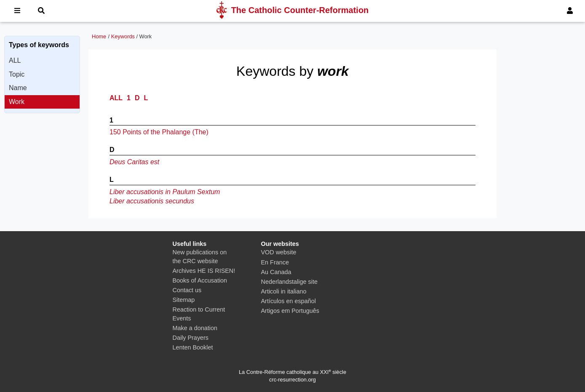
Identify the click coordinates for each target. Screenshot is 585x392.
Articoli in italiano (284, 291)
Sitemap (184, 300)
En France (275, 262)
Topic (17, 74)
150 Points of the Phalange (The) (159, 132)
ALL (15, 60)
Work (17, 102)
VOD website (279, 252)
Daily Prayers (191, 338)
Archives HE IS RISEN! (204, 271)
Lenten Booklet (193, 347)
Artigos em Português (290, 311)
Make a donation (195, 328)
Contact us (187, 290)
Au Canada (276, 272)
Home (99, 36)
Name (18, 88)
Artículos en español (288, 301)
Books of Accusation (200, 280)
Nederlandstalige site (289, 282)
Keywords (123, 36)
